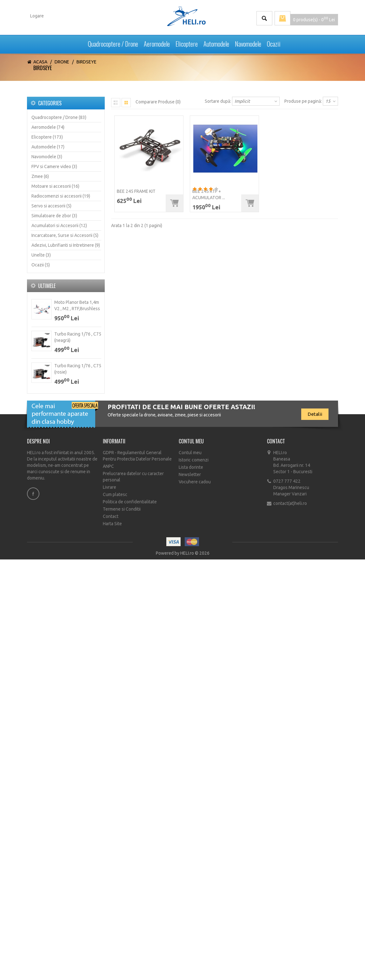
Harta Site (112, 524)
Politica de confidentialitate (130, 502)
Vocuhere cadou (195, 482)
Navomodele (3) (47, 157)
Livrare (109, 487)
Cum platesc (115, 494)
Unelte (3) (41, 255)
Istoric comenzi (194, 460)
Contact (111, 516)
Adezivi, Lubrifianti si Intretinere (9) (66, 245)
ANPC (108, 466)
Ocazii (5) (41, 265)
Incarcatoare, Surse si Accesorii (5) (65, 235)
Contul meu (190, 453)
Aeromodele (157, 42)
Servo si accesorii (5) (51, 206)
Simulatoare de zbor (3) (54, 216)
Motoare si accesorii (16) (55, 186)
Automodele (216, 42)
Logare (37, 16)
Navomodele (248, 42)
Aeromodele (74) (48, 127)
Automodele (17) (48, 147)
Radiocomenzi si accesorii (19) (61, 196)
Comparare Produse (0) (158, 102)
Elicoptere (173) (47, 137)
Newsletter (190, 474)
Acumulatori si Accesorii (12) (59, 225)
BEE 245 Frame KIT (136, 191)
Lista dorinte (191, 467)
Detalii (315, 414)
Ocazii (274, 42)
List (116, 103)
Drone (62, 62)
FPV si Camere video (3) (54, 167)
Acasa (40, 62)
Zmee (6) (40, 176)
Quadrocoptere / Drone (113, 42)
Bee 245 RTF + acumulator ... (209, 194)
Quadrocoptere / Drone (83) (59, 117)
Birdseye (86, 62)
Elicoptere (187, 42)
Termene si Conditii (122, 509)
